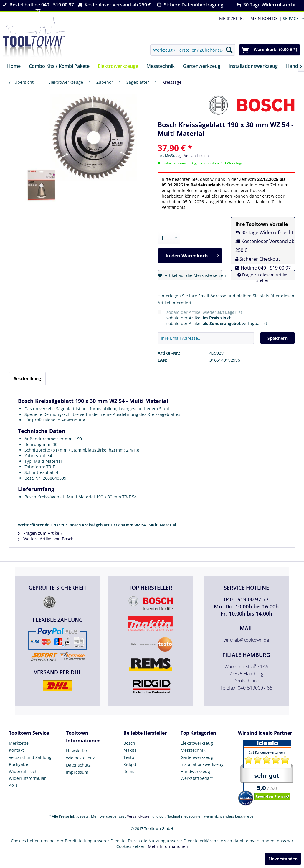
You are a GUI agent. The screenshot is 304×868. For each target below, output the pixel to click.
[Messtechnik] (161, 67)
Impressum (77, 772)
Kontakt (16, 750)
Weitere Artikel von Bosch (46, 539)
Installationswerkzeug (202, 764)
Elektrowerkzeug (197, 743)
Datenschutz (78, 765)
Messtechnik (193, 750)
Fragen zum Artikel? (40, 533)
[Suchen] (229, 50)
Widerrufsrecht (24, 771)
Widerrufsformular (27, 778)
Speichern (277, 338)
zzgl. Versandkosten (192, 156)
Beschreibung (27, 379)
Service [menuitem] (291, 18)
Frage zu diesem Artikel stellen (263, 278)
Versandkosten (139, 816)
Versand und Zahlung (30, 757)
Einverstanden (283, 859)
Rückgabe (18, 764)
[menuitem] (265, 18)
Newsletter (77, 751)
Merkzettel (19, 743)
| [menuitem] (233, 18)
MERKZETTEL (232, 18)
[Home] (14, 67)
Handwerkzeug (195, 771)
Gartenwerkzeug (197, 757)
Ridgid (130, 764)
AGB (13, 785)
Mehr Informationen (168, 846)
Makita (130, 750)
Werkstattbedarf (197, 778)
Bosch (129, 743)
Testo (129, 757)
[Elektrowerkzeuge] (118, 67)
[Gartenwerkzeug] (202, 67)
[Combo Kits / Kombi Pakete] (59, 67)
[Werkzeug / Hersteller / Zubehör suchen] (193, 50)
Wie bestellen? (80, 758)
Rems (129, 771)
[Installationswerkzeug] (253, 67)
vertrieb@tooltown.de (246, 640)
